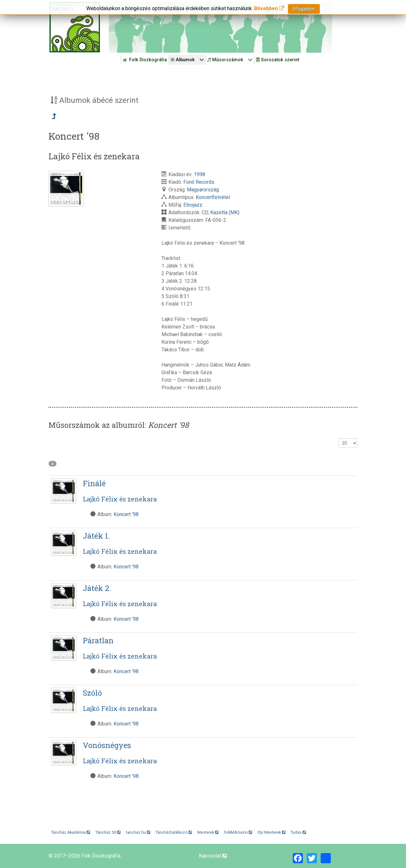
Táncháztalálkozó (174, 832)
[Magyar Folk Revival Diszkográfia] (75, 27)
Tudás (298, 832)
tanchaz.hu (138, 832)
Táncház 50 (108, 832)
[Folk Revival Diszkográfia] (220, 27)
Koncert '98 (126, 514)
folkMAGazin (238, 832)
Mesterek (208, 832)
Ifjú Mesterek (272, 832)
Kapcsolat (213, 856)
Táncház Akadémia (71, 832)
